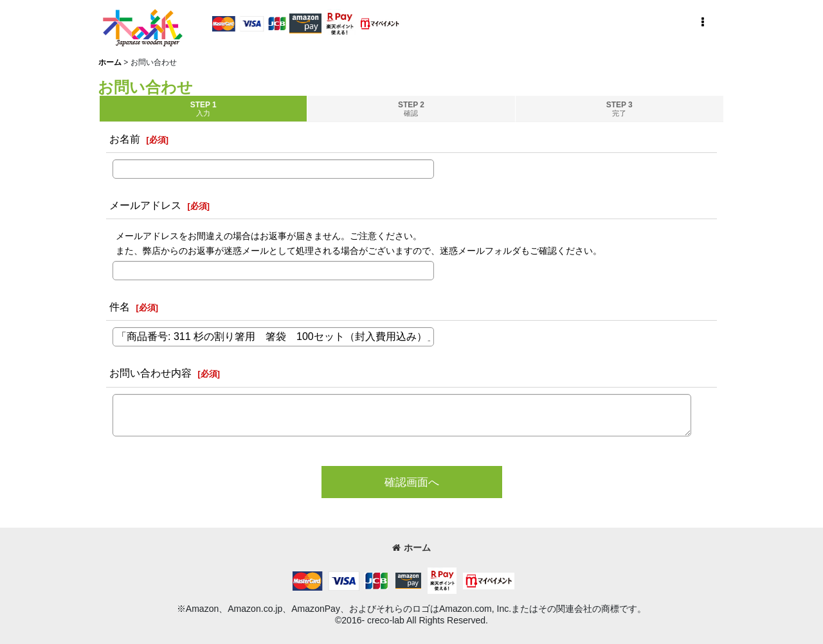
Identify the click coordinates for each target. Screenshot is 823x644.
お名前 (125, 139)
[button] (702, 22)
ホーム (411, 548)
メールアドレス (145, 205)
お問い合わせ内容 (150, 373)
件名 (120, 307)
